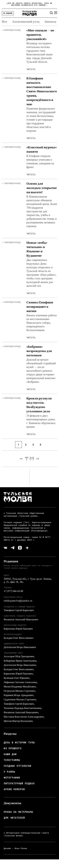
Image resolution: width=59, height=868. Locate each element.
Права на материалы (18, 812)
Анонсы (50, 22)
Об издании (8, 13)
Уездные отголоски (18, 766)
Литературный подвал (19, 783)
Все (5, 22)
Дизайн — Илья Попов (15, 848)
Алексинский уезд (26, 22)
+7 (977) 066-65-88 (13, 592)
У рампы (9, 772)
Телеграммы (12, 760)
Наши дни (10, 754)
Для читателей (14, 818)
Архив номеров (14, 789)
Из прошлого (13, 748)
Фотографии (12, 778)
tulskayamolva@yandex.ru (18, 601)
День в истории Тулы (19, 742)
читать (31, 69)
